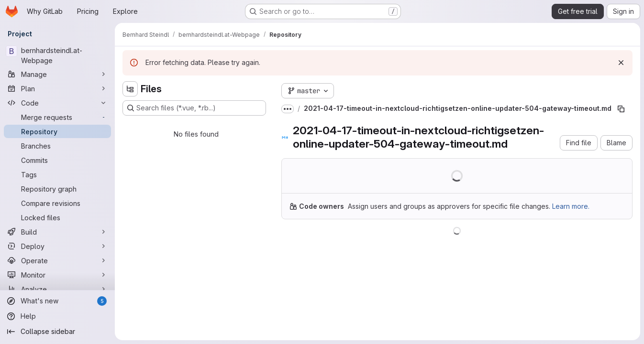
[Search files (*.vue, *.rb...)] (194, 108)
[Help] (57, 316)
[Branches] (57, 146)
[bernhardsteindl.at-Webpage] (57, 55)
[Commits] (57, 160)
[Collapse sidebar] (57, 332)
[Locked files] (57, 217)
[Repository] (57, 131)
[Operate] (57, 260)
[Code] (57, 103)
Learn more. (571, 206)
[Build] (57, 232)
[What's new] (57, 301)
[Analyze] (57, 289)
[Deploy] (57, 246)
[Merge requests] (57, 117)
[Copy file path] (621, 109)
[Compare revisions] (57, 203)
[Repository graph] (57, 189)
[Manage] (57, 74)
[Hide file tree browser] (130, 89)
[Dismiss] (621, 63)
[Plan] (57, 88)
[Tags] (57, 174)
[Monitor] (57, 275)
